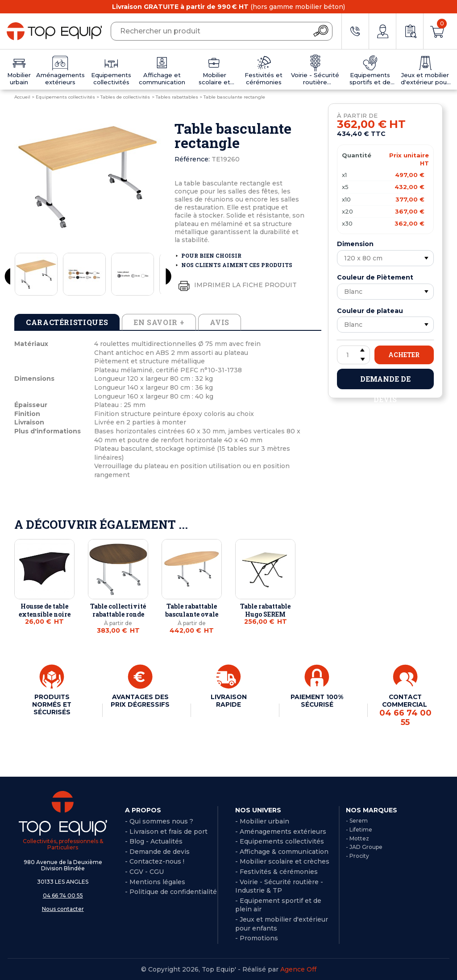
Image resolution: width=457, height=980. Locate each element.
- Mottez (357, 838)
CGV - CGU (147, 871)
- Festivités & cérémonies (276, 871)
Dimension (355, 244)
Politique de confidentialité (173, 891)
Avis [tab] (220, 322)
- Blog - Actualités (154, 841)
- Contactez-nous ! (155, 861)
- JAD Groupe (364, 846)
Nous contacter (63, 908)
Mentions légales (157, 881)
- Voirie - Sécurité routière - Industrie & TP (279, 885)
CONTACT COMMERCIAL (405, 710)
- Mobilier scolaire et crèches (282, 861)
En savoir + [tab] (159, 322)
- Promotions (257, 937)
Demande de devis (385, 382)
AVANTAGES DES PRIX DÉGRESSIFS (140, 700)
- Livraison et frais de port (166, 831)
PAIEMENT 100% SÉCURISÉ (317, 700)
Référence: (192, 159)
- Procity (357, 855)
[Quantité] (353, 355)
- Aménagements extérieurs (281, 831)
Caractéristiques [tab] (67, 322)
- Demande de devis (157, 851)
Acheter (404, 355)
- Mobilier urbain (262, 820)
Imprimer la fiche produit (236, 285)
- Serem (357, 820)
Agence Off (298, 968)
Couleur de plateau (370, 311)
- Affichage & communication (282, 851)
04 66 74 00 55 (63, 895)
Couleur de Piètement (375, 277)
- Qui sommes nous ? (159, 820)
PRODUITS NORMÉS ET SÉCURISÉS (52, 704)
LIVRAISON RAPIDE (228, 700)
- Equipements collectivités (280, 841)
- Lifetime (359, 829)
